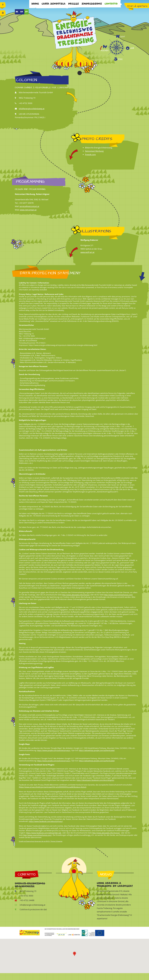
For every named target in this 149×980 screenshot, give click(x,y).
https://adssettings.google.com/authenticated (97, 750)
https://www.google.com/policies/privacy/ (54, 750)
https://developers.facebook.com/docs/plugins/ (95, 780)
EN (22, 12)
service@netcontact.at (29, 206)
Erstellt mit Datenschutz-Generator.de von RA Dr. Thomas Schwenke (41, 841)
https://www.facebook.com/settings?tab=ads (44, 833)
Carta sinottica (54, 4)
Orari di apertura (137, 6)
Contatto (111, 4)
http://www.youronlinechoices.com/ (118, 595)
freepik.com (90, 154)
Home (35, 4)
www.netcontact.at (28, 210)
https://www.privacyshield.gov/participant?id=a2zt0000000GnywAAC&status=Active (53, 787)
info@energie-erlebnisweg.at (32, 109)
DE (17, 12)
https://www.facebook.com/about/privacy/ (46, 821)
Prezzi (74, 4)
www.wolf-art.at (87, 252)
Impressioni (92, 4)
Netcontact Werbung (94, 151)
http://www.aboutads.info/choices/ (76, 595)
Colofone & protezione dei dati (31, 909)
